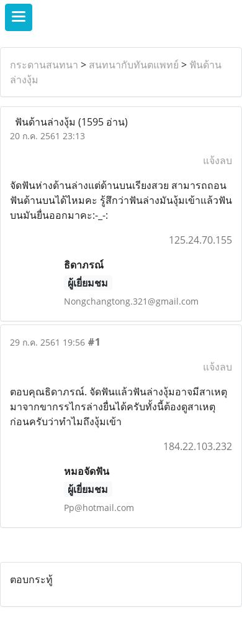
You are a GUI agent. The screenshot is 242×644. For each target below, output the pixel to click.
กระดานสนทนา (44, 65)
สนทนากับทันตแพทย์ (134, 65)
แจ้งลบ (217, 160)
